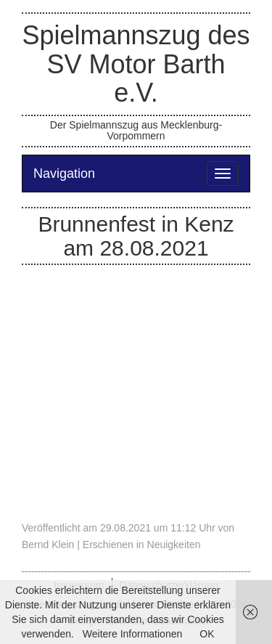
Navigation (64, 174)
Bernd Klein (48, 545)
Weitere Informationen (132, 634)
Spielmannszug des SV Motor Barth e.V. (136, 64)
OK (207, 634)
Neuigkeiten (174, 545)
